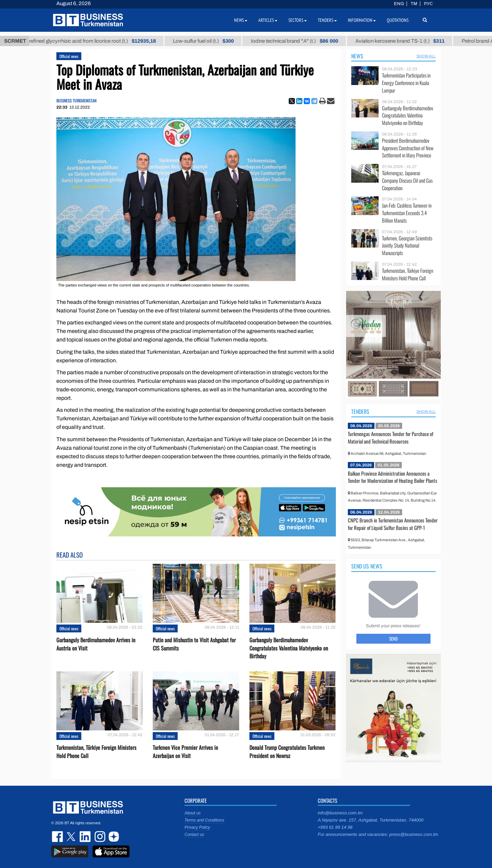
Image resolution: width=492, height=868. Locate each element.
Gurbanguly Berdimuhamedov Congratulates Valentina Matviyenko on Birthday (289, 648)
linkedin (85, 837)
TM (414, 4)
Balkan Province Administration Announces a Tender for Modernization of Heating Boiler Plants (393, 477)
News (357, 56)
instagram (99, 837)
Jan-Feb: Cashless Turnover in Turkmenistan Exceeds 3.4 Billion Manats (407, 213)
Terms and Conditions (204, 820)
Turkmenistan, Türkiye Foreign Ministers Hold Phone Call (96, 752)
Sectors (298, 20)
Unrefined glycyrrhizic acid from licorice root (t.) (95, 41)
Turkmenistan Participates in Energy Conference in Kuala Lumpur (406, 83)
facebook (58, 837)
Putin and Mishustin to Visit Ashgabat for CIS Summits (194, 644)
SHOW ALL (426, 56)
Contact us (194, 835)
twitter (72, 837)
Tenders (360, 411)
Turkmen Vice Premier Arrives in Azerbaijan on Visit (185, 752)
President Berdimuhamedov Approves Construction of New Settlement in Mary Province (408, 148)
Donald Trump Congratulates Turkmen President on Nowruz (287, 752)
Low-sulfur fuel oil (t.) (209, 41)
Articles (268, 20)
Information (362, 20)
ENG (399, 4)
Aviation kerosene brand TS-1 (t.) (406, 41)
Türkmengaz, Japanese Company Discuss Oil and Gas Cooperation (407, 180)
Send (393, 639)
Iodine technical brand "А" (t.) (300, 41)
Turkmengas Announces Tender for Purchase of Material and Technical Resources (391, 437)
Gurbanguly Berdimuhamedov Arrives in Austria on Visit (96, 644)
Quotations (398, 20)
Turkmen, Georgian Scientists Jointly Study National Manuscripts (407, 246)
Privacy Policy (197, 827)
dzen (113, 837)
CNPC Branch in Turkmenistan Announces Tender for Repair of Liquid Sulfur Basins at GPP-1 (393, 524)
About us (193, 813)
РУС (428, 4)
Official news (69, 56)
